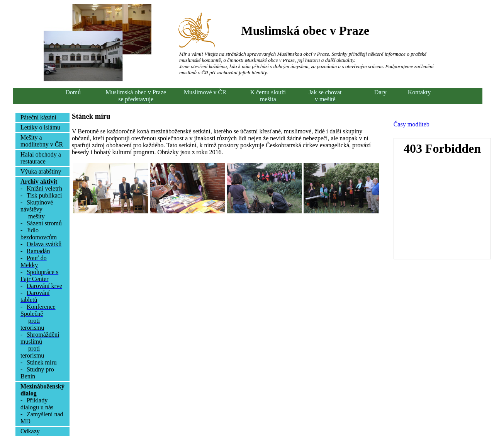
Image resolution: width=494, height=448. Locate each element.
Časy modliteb (412, 124)
